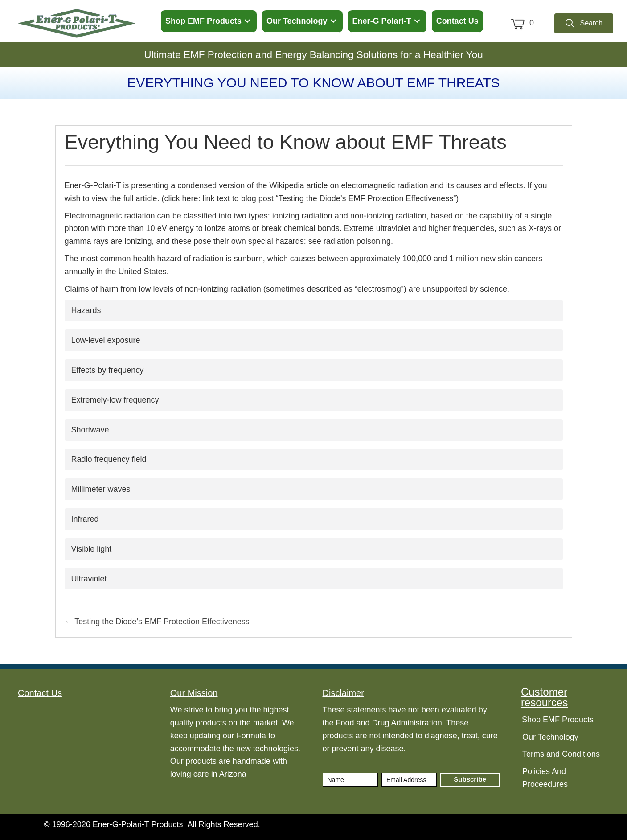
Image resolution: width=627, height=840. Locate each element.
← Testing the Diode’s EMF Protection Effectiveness (157, 622)
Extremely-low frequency (115, 400)
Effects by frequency (108, 370)
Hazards (86, 310)
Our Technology (550, 737)
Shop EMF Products (558, 720)
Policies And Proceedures (545, 778)
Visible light (92, 549)
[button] (247, 21)
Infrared (85, 519)
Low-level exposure (106, 340)
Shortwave (90, 430)
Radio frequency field (109, 459)
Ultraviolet (89, 579)
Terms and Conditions (561, 754)
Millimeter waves (101, 489)
